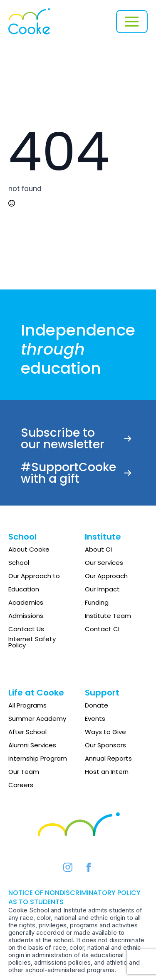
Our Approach (106, 576)
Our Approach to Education (34, 582)
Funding (97, 602)
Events (95, 719)
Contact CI (102, 629)
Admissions (26, 616)
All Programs (27, 705)
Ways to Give (105, 732)
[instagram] (68, 867)
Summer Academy (37, 719)
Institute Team (108, 616)
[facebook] (89, 867)
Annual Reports (108, 758)
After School (27, 732)
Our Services (104, 563)
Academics (26, 602)
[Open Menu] (132, 22)
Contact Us (26, 629)
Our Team (24, 772)
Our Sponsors (105, 745)
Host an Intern (107, 772)
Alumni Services (32, 745)
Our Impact (102, 589)
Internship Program (38, 758)
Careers (21, 785)
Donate (97, 705)
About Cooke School (29, 556)
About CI (98, 549)
